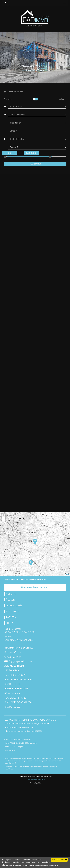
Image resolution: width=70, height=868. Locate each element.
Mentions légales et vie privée (36, 780)
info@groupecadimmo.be (20, 661)
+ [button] (3, 515)
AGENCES (11, 617)
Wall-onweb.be (35, 776)
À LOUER (10, 600)
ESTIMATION (12, 611)
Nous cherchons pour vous (35, 587)
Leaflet (67, 575)
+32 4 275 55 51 (15, 657)
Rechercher (34, 164)
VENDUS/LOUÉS (14, 606)
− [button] (3, 519)
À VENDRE (11, 594)
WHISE (40, 783)
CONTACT (11, 623)
